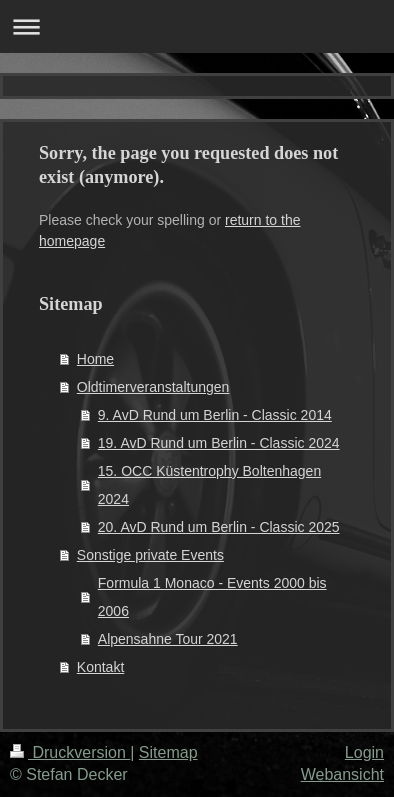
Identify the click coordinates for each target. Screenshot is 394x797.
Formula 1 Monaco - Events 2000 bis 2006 (212, 597)
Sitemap (168, 752)
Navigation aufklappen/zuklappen (197, 26)
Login (364, 752)
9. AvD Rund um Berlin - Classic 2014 (215, 415)
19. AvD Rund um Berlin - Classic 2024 (219, 443)
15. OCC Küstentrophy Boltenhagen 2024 (209, 485)
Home (95, 359)
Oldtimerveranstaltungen (153, 387)
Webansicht (342, 774)
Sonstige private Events (150, 555)
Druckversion (70, 752)
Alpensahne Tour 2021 (168, 639)
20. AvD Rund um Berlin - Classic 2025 (219, 527)
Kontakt (100, 667)
